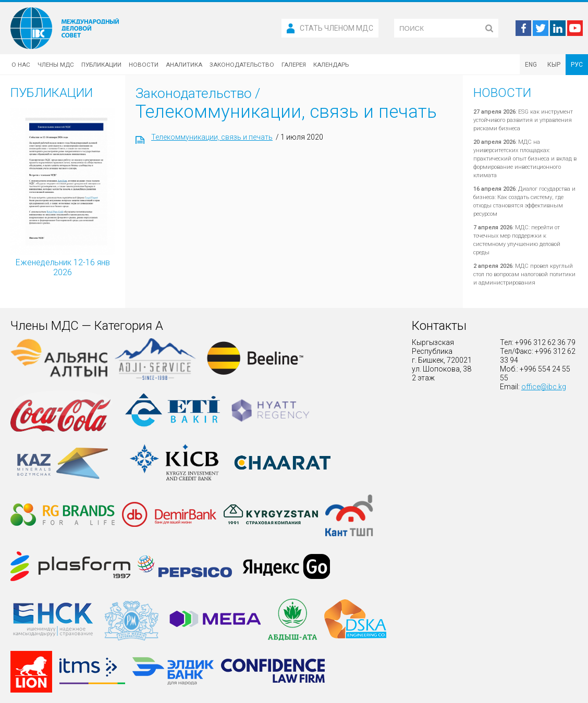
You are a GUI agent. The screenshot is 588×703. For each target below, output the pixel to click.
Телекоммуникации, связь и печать (212, 137)
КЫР (554, 65)
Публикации (101, 65)
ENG (531, 65)
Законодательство (242, 65)
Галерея (294, 65)
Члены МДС (56, 65)
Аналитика (184, 65)
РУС (577, 65)
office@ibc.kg (544, 387)
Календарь (331, 65)
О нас (21, 65)
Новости (144, 65)
